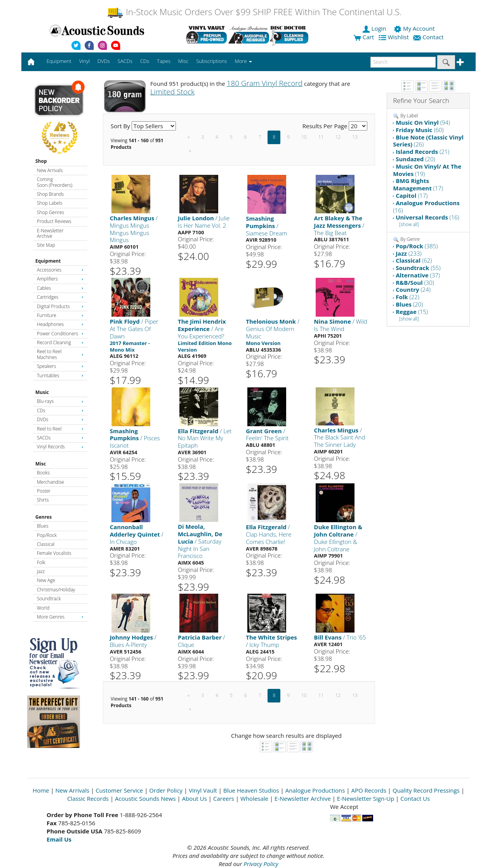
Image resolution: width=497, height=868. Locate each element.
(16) (426, 207)
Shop (41, 161)
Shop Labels (50, 203)
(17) (418, 184)
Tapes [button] (164, 61)
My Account (415, 28)
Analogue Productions (315, 790)
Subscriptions (211, 61)
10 (304, 137)
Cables (60, 288)
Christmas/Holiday (56, 590)
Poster (44, 491)
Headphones (60, 324)
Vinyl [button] (84, 61)
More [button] (243, 61)
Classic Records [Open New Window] (88, 798)
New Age (46, 580)
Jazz (41, 571)
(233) (408, 253)
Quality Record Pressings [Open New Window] (426, 790)
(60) (420, 130)
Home (41, 790)
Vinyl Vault (203, 790)
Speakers (60, 366)
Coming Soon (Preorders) (55, 182)
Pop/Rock (47, 535)
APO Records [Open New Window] (369, 790)
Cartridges (60, 297)
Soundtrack (49, 599)
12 (338, 137)
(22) (408, 297)
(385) (417, 246)
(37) (418, 275)
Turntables (60, 376)
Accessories (60, 270)
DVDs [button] (104, 61)
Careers (224, 798)
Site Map (46, 245)
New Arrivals (50, 170)
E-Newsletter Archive (50, 233)
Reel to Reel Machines (60, 354)
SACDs (60, 438)
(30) (415, 282)
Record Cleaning (60, 342)
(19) (427, 170)
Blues (43, 526)
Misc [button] (183, 61)
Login (375, 28)
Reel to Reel (60, 429)
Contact (429, 37)
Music (42, 392)
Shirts (43, 500)
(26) (428, 141)
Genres (43, 517)
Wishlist (394, 37)
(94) (423, 122)
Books (43, 473)
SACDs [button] (125, 61)
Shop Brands (50, 194)
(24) (413, 289)
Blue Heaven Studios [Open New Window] (251, 790)
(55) (418, 268)
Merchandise (50, 482)
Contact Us (415, 798)
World (43, 608)
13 (355, 137)
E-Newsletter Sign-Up (366, 798)
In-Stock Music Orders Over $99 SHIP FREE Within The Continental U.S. (254, 12)
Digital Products (60, 306)
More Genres (60, 617)
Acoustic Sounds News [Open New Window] (145, 798)
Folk (41, 562)
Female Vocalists (54, 553)
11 (321, 137)
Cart (364, 37)
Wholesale (254, 798)
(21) (422, 152)
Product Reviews (54, 221)
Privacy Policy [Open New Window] (261, 864)
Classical (46, 544)
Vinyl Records (60, 447)
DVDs (60, 419)
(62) (414, 260)
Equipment (48, 261)
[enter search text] (403, 62)
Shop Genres (50, 212)
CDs (60, 410)
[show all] (409, 224)
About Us (195, 798)
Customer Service (119, 790)
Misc (41, 464)
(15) (412, 312)
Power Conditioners (60, 334)
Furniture (60, 315)
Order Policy (166, 790)
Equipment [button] (59, 61)
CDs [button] (145, 61)
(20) (415, 159)
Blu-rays (60, 401)
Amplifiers (60, 279)
